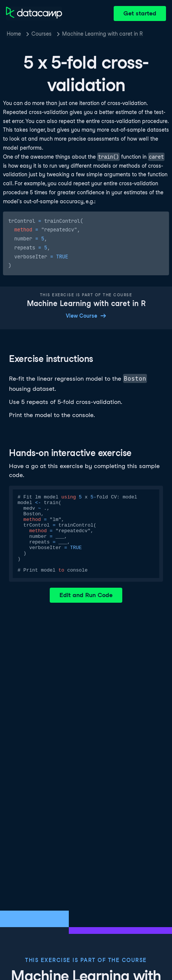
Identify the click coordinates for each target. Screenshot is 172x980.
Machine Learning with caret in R (102, 34)
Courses (42, 34)
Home (14, 34)
